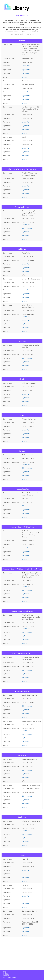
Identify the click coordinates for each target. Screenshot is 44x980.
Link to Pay (26, 66)
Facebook (25, 73)
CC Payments (27, 228)
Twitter (25, 77)
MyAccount (26, 70)
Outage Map (27, 224)
